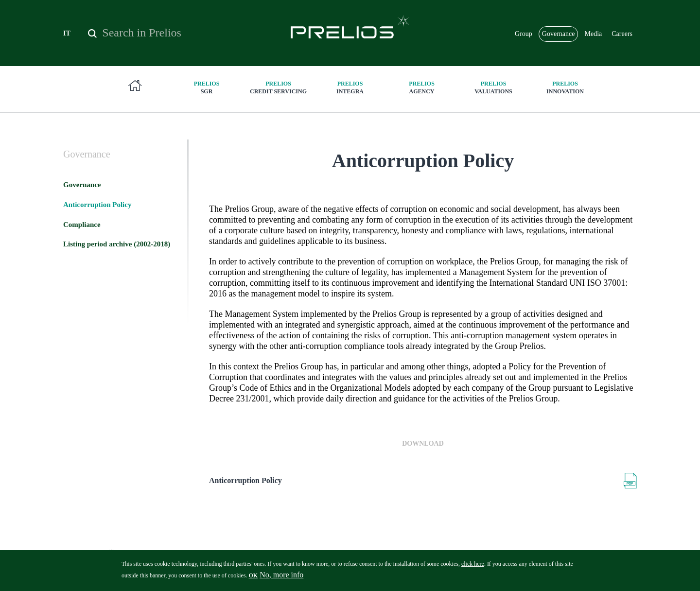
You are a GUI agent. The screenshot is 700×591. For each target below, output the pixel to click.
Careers (622, 34)
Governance (559, 34)
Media (593, 34)
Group (524, 34)
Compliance (82, 225)
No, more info (281, 579)
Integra (350, 87)
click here (473, 568)
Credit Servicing (279, 87)
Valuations (493, 87)
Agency (422, 87)
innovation (565, 87)
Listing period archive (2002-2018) (117, 244)
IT (67, 33)
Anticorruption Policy (245, 480)
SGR (207, 87)
